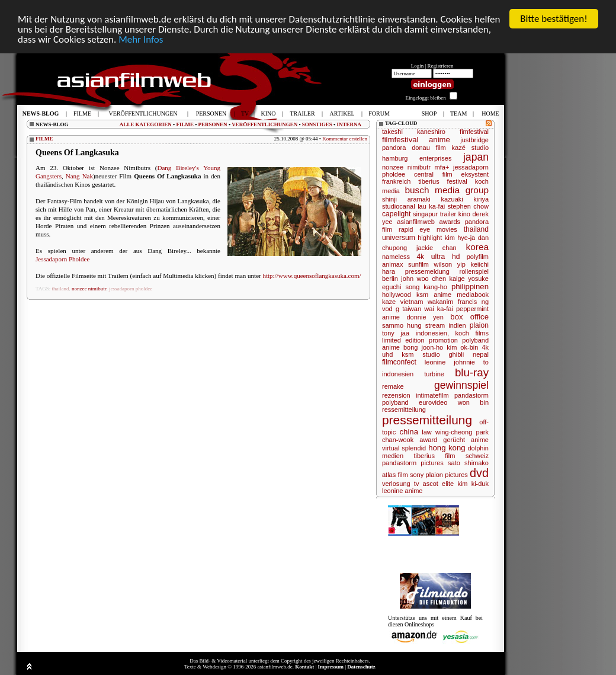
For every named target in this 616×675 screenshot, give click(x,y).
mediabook (473, 295)
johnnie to (471, 362)
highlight (430, 238)
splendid (414, 448)
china (409, 432)
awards (450, 222)
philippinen (470, 287)
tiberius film (434, 456)
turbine (434, 374)
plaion (479, 325)
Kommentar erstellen (345, 139)
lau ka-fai (431, 206)
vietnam (412, 302)
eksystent (475, 174)
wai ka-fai (439, 309)
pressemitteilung (427, 420)
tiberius (429, 181)
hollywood (397, 295)
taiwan (412, 309)
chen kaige (448, 279)
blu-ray (472, 372)
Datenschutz (361, 667)
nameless (396, 257)
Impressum (331, 667)
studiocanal (399, 206)
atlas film (395, 475)
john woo (415, 279)
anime (439, 140)
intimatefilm (432, 395)
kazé (459, 148)
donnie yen (425, 317)
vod (387, 309)
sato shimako (468, 463)
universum (399, 238)
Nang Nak (79, 176)
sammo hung (402, 325)
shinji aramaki (406, 199)
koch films (472, 333)
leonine (435, 362)
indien (457, 325)
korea (478, 247)
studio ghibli (443, 354)
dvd (479, 473)
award (428, 440)
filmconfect (399, 362)
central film (433, 174)
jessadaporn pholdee (131, 289)
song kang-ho (426, 287)
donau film (429, 148)
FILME (185, 124)
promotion (443, 340)
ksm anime (434, 295)
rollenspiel (474, 271)
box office (469, 317)
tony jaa (396, 333)
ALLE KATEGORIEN (146, 124)
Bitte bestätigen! (554, 19)
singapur (425, 214)
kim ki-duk (473, 484)
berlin (390, 279)
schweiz (477, 456)
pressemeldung (427, 271)
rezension (396, 395)
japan (476, 157)
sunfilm (418, 264)
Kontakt (304, 667)
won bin (473, 402)
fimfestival (474, 132)
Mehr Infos (141, 39)
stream (435, 325)
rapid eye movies (428, 229)
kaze (389, 302)
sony (417, 475)
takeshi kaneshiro (414, 132)
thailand (61, 289)
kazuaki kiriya (465, 199)
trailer (448, 214)
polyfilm (478, 257)
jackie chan (437, 248)
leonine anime (402, 491)
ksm (408, 354)
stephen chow (468, 206)
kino (464, 214)
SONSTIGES (317, 124)
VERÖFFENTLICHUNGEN (264, 124)
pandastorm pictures (413, 463)
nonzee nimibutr (89, 289)
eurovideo (433, 402)
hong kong (447, 448)
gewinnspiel (461, 385)
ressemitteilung (404, 410)
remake (393, 386)
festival (457, 181)
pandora (394, 148)
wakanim (440, 302)
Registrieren (441, 66)
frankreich (396, 181)
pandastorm (471, 395)
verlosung (396, 484)
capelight (396, 214)
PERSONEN (213, 124)
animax (392, 264)
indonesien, (432, 333)
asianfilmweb (416, 222)
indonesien (398, 374)
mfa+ (442, 167)
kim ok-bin (462, 347)
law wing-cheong (447, 432)
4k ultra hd (438, 257)
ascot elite (439, 484)
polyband (395, 402)
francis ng (473, 302)
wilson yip (450, 264)
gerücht (454, 440)
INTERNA (349, 124)
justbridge (474, 140)
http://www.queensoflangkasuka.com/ (312, 276)
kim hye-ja (460, 238)
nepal (481, 354)
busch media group (447, 190)
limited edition (403, 340)
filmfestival (400, 140)
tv (417, 484)
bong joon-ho (423, 347)
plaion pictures (447, 475)
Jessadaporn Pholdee (62, 259)
